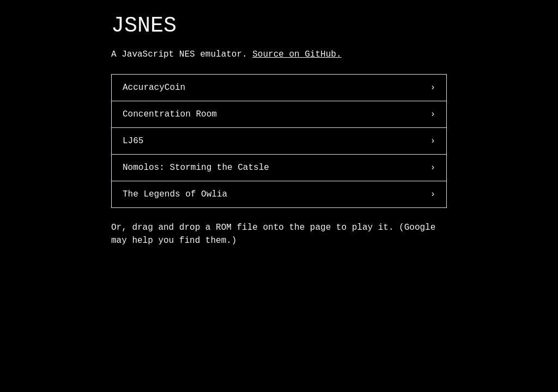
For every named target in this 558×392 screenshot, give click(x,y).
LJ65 (279, 141)
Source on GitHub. (297, 54)
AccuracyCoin (279, 88)
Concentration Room (279, 114)
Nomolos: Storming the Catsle (279, 168)
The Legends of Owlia (279, 194)
